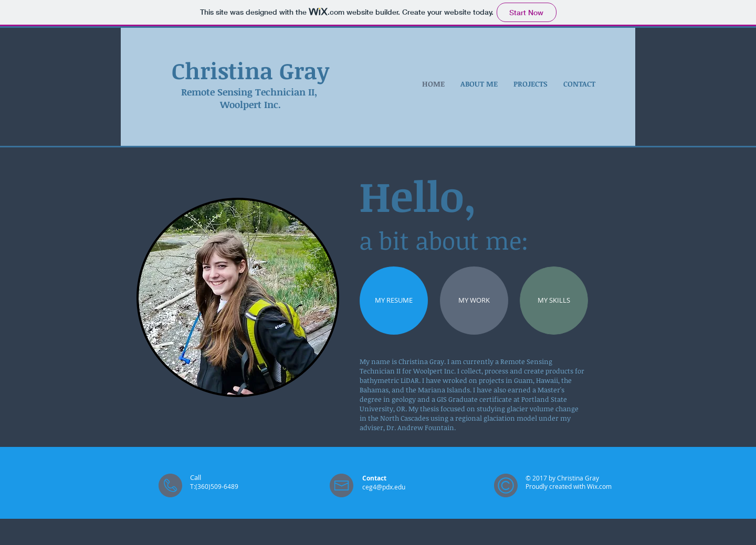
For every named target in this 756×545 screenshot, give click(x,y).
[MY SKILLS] (554, 301)
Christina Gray (250, 70)
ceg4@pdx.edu (384, 487)
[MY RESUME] (394, 301)
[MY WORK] (474, 301)
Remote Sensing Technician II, (250, 92)
